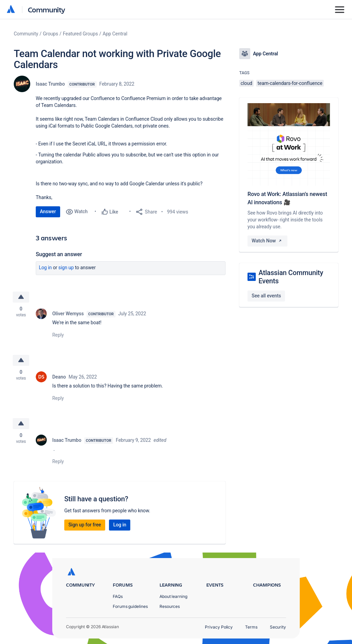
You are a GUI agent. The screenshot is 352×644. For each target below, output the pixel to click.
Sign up (66, 268)
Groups (51, 34)
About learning (173, 596)
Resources (170, 606)
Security (278, 627)
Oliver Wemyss (68, 314)
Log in (45, 268)
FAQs (118, 596)
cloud (246, 83)
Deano (59, 377)
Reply (58, 335)
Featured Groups (80, 34)
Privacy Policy (219, 627)
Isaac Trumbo (50, 84)
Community (47, 9)
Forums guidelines (130, 606)
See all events (266, 296)
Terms (251, 627)
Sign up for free (85, 525)
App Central (115, 34)
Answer (48, 211)
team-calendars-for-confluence (290, 83)
